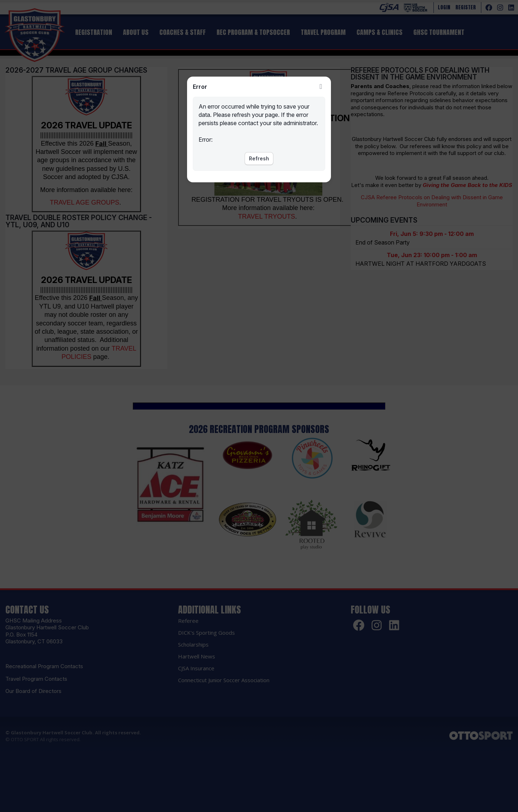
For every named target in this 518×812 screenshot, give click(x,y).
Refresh (259, 158)
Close (321, 87)
